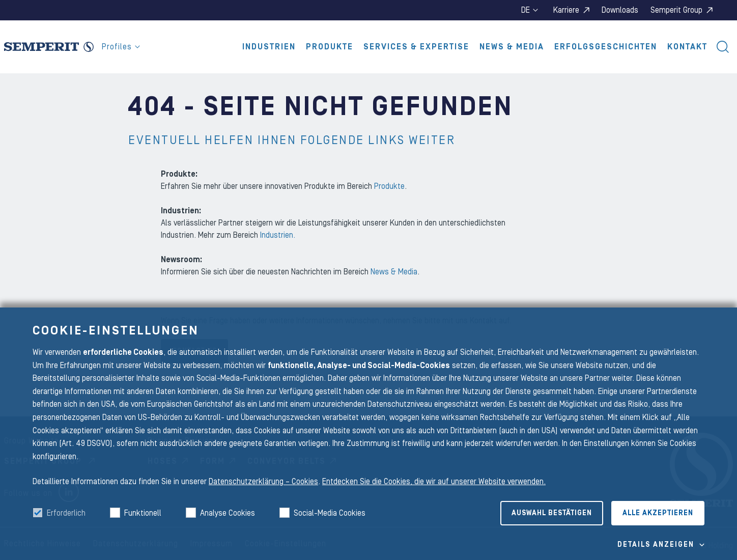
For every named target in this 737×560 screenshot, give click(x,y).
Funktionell (143, 513)
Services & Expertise (416, 47)
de (530, 10)
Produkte (330, 47)
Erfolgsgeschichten (606, 47)
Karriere (566, 10)
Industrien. (278, 235)
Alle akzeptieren (658, 513)
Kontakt (687, 47)
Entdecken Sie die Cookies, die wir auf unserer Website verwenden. (434, 482)
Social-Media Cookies (330, 513)
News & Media (512, 47)
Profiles (121, 47)
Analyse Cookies (228, 513)
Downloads (620, 10)
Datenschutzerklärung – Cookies (263, 482)
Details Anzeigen (656, 545)
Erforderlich (66, 513)
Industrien (269, 47)
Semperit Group (676, 10)
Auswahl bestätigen (552, 513)
